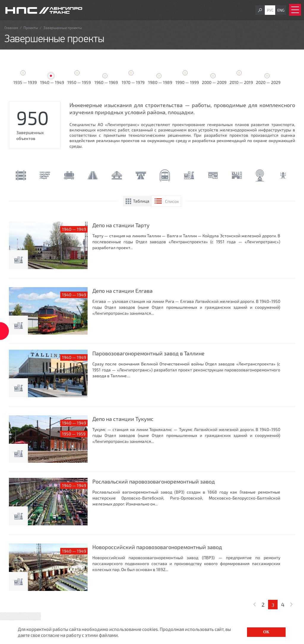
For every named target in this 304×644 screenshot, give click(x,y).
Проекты (31, 28)
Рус (270, 10)
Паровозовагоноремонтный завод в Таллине (148, 353)
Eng (281, 10)
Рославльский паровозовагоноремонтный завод (154, 481)
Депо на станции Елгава (122, 291)
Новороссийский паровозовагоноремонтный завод (157, 547)
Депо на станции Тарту (121, 225)
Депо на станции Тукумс (123, 419)
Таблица (141, 201)
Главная (11, 28)
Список (172, 201)
